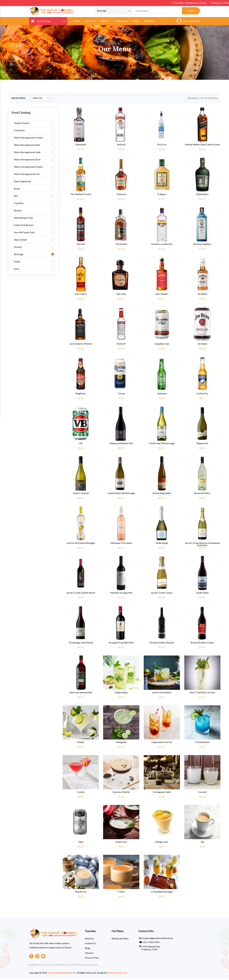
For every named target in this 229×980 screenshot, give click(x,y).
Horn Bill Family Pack (24, 233)
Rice (16, 197)
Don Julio (121, 295)
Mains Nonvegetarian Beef (27, 146)
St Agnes (162, 195)
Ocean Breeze (202, 743)
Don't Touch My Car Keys (202, 693)
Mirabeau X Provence (121, 544)
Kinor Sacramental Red (81, 693)
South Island (202, 593)
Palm (81, 843)
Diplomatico (202, 195)
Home (77, 22)
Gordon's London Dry (162, 245)
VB (81, 444)
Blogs (136, 22)
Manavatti (81, 145)
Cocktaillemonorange (162, 892)
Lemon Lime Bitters (162, 693)
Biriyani (18, 211)
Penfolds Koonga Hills (121, 593)
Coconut (202, 793)
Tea (202, 843)
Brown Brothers (202, 494)
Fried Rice (19, 204)
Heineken (162, 394)
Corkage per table (162, 793)
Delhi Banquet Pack (23, 219)
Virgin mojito (121, 693)
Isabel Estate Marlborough (121, 494)
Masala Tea (81, 892)
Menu (105, 22)
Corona (121, 394)
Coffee (121, 892)
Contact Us (121, 22)
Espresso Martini (121, 793)
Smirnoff (121, 145)
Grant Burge (162, 544)
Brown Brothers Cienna (202, 643)
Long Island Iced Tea (162, 743)
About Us (90, 22)
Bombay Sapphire (202, 245)
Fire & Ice (162, 145)
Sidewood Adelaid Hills (121, 444)
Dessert (18, 248)
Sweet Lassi (121, 843)
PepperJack (202, 444)
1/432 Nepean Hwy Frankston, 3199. (151, 949)
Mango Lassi (162, 843)
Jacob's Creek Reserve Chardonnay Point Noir (202, 545)
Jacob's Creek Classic (162, 593)
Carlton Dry (202, 394)
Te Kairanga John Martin (81, 643)
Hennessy (121, 195)
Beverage (19, 255)
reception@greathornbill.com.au (157, 939)
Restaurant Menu (120, 939)
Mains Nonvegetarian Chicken (28, 138)
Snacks (17, 262)
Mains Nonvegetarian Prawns (28, 167)
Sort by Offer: (19, 99)
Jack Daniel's (162, 295)
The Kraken (121, 245)
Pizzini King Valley (162, 494)
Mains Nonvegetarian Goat (27, 160)
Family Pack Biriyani (24, 226)
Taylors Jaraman (81, 494)
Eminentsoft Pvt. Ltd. (119, 973)
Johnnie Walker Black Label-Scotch (202, 145)
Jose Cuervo (81, 295)
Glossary (149, 22)
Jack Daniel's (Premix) (81, 344)
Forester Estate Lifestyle (162, 643)
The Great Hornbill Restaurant (62, 973)
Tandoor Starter (22, 124)
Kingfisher (81, 394)
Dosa (17, 270)
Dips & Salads (20, 240)
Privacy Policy (92, 958)
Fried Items (19, 131)
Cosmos (81, 793)
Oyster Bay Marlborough (162, 444)
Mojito (81, 743)
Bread (17, 189)
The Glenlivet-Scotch (81, 195)
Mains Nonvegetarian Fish (27, 175)
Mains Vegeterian (22, 182)
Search (191, 11)
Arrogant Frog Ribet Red (121, 643)
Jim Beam (202, 295)
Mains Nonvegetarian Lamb (27, 153)
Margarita (121, 743)
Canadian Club (162, 344)
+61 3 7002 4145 (191, 22)
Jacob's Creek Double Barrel (81, 593)
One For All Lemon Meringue (81, 544)
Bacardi (81, 245)
